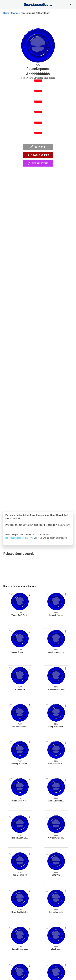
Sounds (15, 13)
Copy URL (38, 147)
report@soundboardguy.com (19, 538)
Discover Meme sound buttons (20, 586)
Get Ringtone (38, 163)
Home (6, 13)
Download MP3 (38, 155)
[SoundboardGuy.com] (38, 4)
